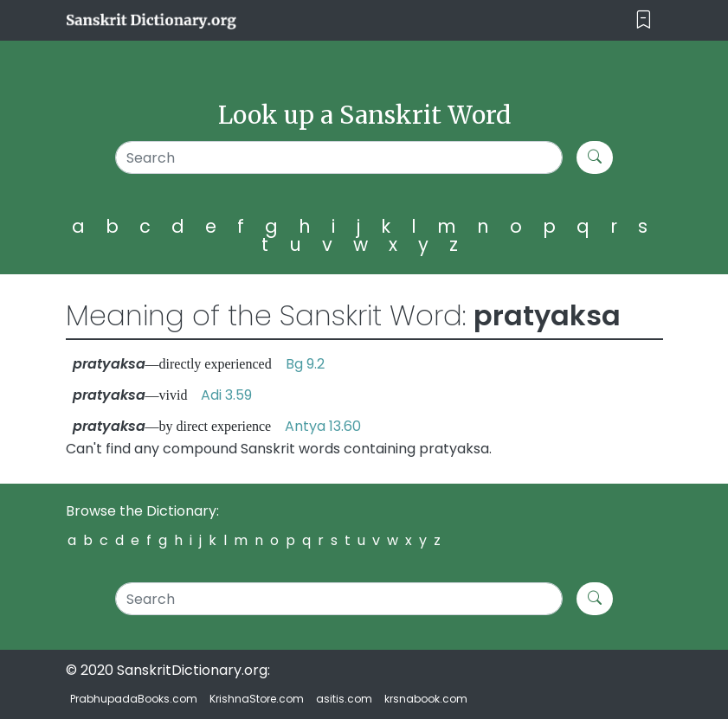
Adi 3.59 (226, 395)
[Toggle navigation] (644, 20)
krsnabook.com (426, 699)
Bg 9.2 (305, 364)
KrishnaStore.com (257, 699)
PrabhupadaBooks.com (134, 699)
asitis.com (344, 699)
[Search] (339, 157)
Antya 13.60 (323, 426)
